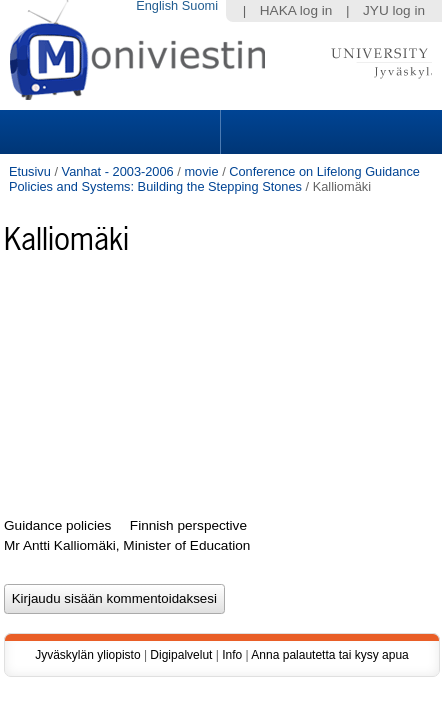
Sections (112, 132)
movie (201, 171)
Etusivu (30, 171)
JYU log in (394, 10)
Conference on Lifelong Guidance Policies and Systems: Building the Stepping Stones (214, 179)
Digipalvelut (181, 679)
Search (329, 132)
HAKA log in (296, 10)
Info (232, 679)
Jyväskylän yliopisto (87, 679)
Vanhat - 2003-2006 (118, 171)
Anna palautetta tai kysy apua (329, 679)
